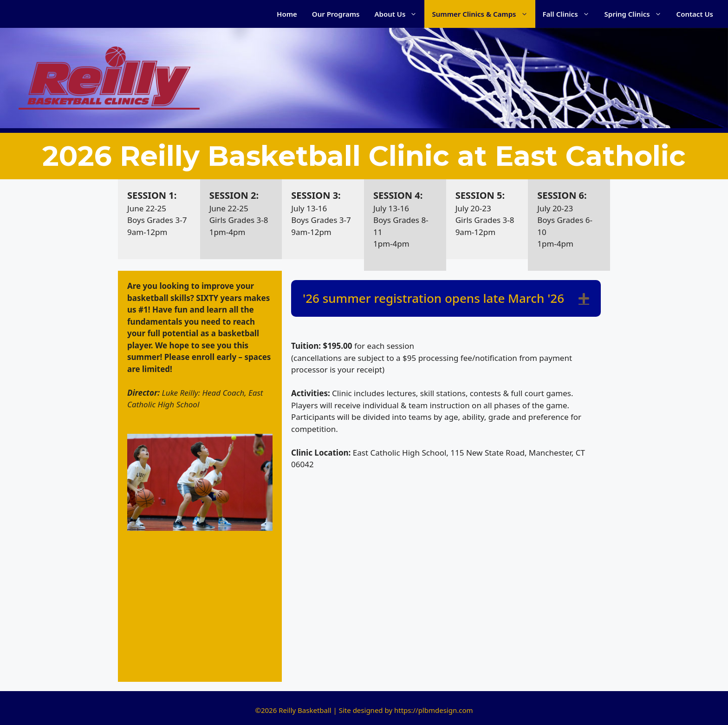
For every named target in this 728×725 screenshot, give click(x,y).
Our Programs (336, 14)
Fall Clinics (570, 14)
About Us (400, 14)
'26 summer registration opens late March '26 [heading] (433, 298)
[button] (584, 298)
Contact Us (695, 14)
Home (287, 14)
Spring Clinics (637, 14)
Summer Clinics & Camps (483, 14)
